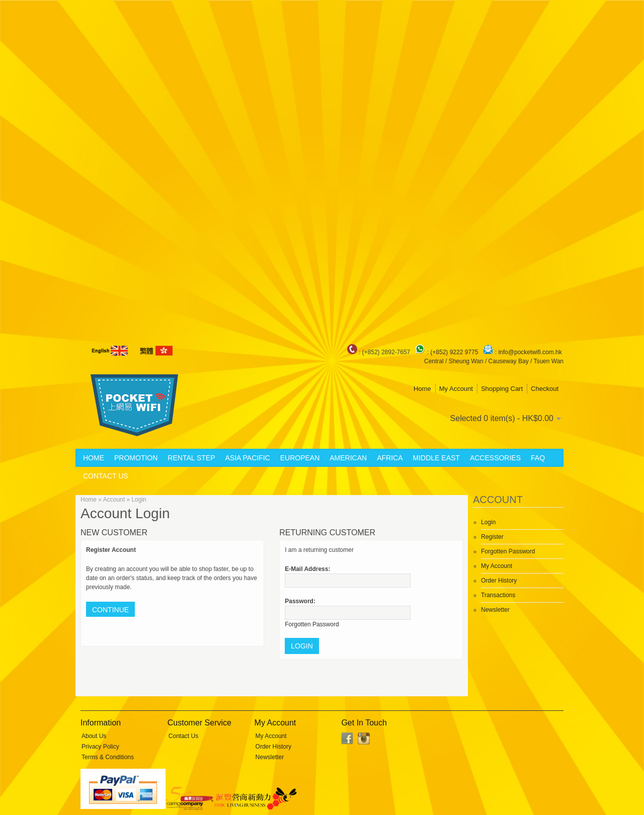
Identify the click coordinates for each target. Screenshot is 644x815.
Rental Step (191, 458)
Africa (390, 458)
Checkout (545, 389)
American (348, 458)
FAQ (538, 458)
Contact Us (106, 476)
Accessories (495, 458)
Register (492, 537)
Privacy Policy (100, 747)
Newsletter (495, 610)
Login (488, 522)
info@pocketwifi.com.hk (530, 352)
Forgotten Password (508, 551)
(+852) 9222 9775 (455, 352)
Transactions (498, 595)
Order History (499, 581)
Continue (110, 610)
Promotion (136, 458)
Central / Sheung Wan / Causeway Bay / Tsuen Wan (494, 361)
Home (422, 389)
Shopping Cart (502, 389)
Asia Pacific (247, 458)
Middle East (436, 458)
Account (114, 500)
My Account (456, 389)
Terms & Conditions (108, 757)
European (300, 458)
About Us (94, 736)
